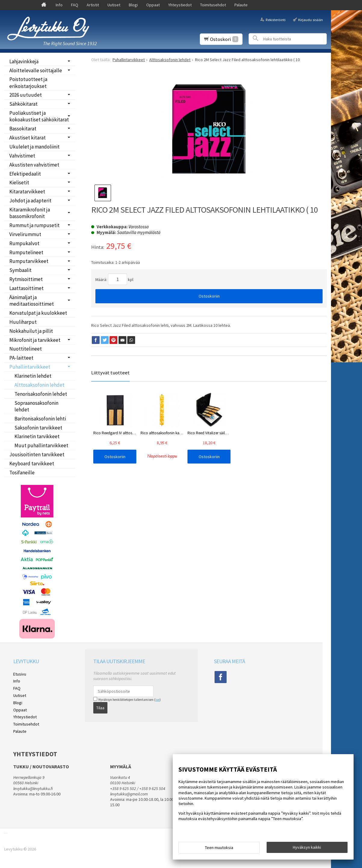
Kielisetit (19, 183)
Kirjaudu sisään (311, 19)
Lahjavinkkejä (24, 61)
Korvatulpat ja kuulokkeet (38, 313)
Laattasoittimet (26, 288)
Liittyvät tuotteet (110, 373)
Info (59, 5)
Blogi (133, 5)
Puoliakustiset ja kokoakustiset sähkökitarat (39, 116)
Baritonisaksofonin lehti (40, 419)
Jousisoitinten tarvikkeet (37, 454)
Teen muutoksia (219, 848)
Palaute (241, 5)
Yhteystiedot (180, 5)
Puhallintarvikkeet (30, 367)
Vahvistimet (22, 156)
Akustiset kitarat (28, 138)
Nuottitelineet (26, 349)
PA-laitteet (21, 358)
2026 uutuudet (26, 95)
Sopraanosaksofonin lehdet (36, 406)
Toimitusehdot (213, 5)
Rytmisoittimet (26, 279)
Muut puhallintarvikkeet (41, 445)
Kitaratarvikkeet (27, 192)
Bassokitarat (23, 129)
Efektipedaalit (25, 174)
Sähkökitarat (23, 104)
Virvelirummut (25, 234)
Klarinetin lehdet (33, 376)
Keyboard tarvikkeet (32, 464)
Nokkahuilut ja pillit (31, 331)
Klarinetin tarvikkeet (37, 436)
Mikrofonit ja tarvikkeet (35, 340)
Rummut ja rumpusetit (34, 225)
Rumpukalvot (24, 243)
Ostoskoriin (209, 296)
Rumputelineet (26, 252)
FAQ (75, 5)
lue (157, 700)
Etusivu (20, 674)
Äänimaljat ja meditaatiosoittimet (32, 301)
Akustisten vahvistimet (34, 165)
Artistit (93, 5)
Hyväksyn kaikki (307, 847)
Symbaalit (20, 270)
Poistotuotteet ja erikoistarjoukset (28, 83)
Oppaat (153, 5)
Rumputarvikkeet (29, 261)
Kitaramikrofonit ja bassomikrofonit (30, 213)
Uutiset (114, 5)
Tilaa (100, 708)
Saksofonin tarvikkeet (38, 428)
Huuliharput (23, 322)
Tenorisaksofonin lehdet (41, 394)
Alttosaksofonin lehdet (39, 385)
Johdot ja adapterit (30, 201)
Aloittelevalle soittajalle (36, 70)
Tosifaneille (22, 473)
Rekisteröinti (276, 19)
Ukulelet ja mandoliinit (34, 147)
